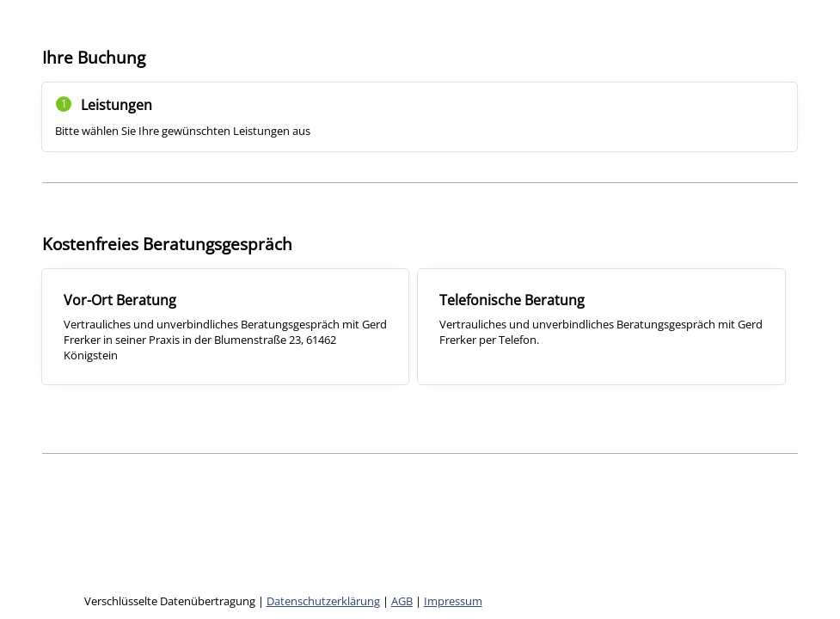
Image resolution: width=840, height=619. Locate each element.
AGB (402, 601)
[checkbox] (226, 327)
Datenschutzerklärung (323, 601)
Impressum (453, 601)
